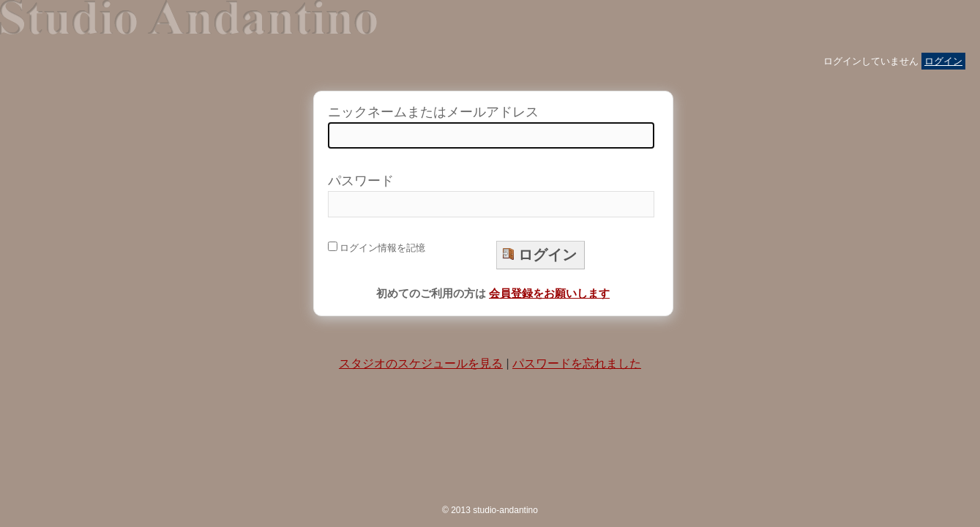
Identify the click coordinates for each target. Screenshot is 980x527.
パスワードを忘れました (577, 363)
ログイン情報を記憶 (377, 248)
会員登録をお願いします (549, 293)
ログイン (943, 61)
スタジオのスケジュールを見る (421, 363)
